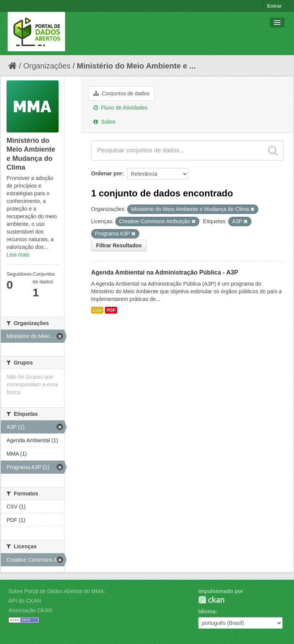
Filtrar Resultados (119, 245)
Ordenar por (107, 173)
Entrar (274, 6)
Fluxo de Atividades (120, 108)
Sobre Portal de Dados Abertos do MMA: (57, 591)
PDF (111, 310)
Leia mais (18, 255)
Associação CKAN (30, 610)
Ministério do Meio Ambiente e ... (136, 66)
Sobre (104, 122)
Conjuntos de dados (121, 93)
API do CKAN (25, 601)
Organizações (47, 66)
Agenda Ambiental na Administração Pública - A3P (165, 272)
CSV (97, 310)
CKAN (211, 600)
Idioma (207, 611)
